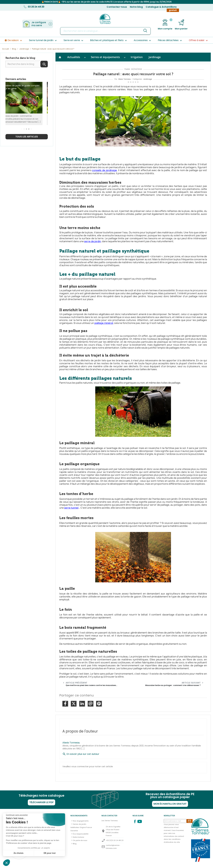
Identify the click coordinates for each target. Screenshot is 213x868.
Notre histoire (78, 837)
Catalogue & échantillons (161, 7)
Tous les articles (27, 137)
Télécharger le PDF (41, 802)
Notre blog (136, 7)
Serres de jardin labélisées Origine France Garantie (81, 827)
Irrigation (137, 57)
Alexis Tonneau (125, 79)
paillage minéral (104, 323)
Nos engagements (81, 821)
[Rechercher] (105, 31)
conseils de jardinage (104, 170)
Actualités (74, 57)
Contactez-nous (117, 7)
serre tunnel (71, 508)
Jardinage (155, 57)
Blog (75, 844)
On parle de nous (80, 840)
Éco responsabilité (81, 834)
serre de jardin (93, 241)
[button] (22, 129)
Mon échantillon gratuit (170, 804)
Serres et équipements (105, 57)
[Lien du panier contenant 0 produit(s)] (181, 25)
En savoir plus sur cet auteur (81, 754)
